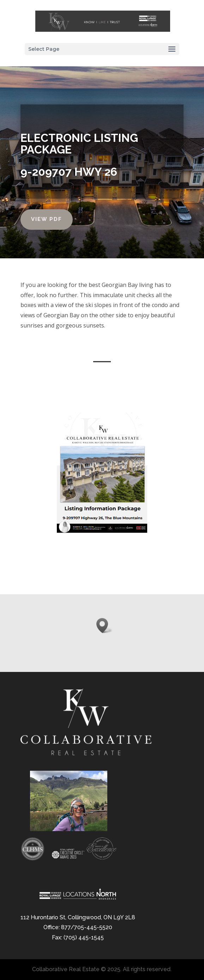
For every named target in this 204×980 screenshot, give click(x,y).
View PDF (45, 219)
